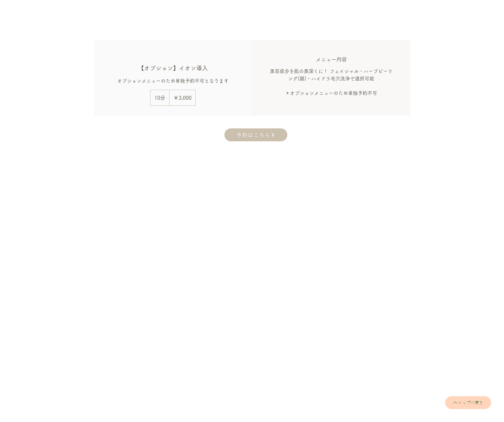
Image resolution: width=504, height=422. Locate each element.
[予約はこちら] (256, 135)
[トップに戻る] (468, 403)
